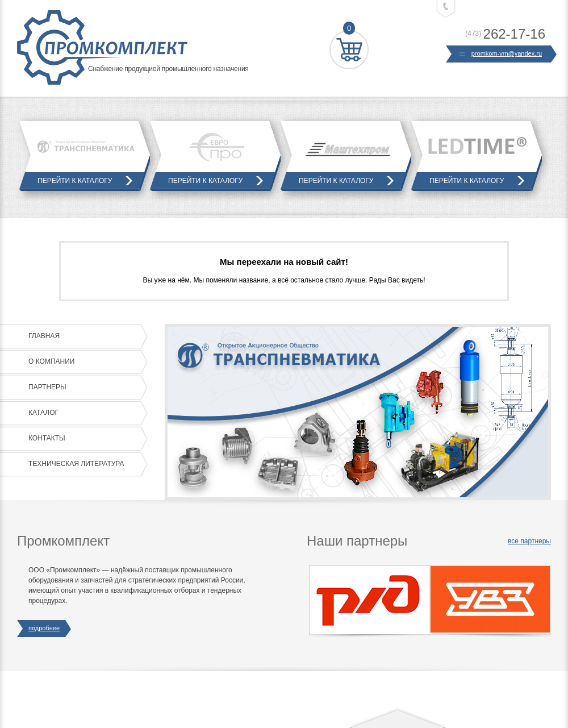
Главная (85, 336)
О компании (85, 362)
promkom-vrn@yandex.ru (501, 54)
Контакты (85, 439)
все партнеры (529, 541)
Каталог (85, 413)
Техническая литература (85, 464)
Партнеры (85, 388)
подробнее (44, 629)
